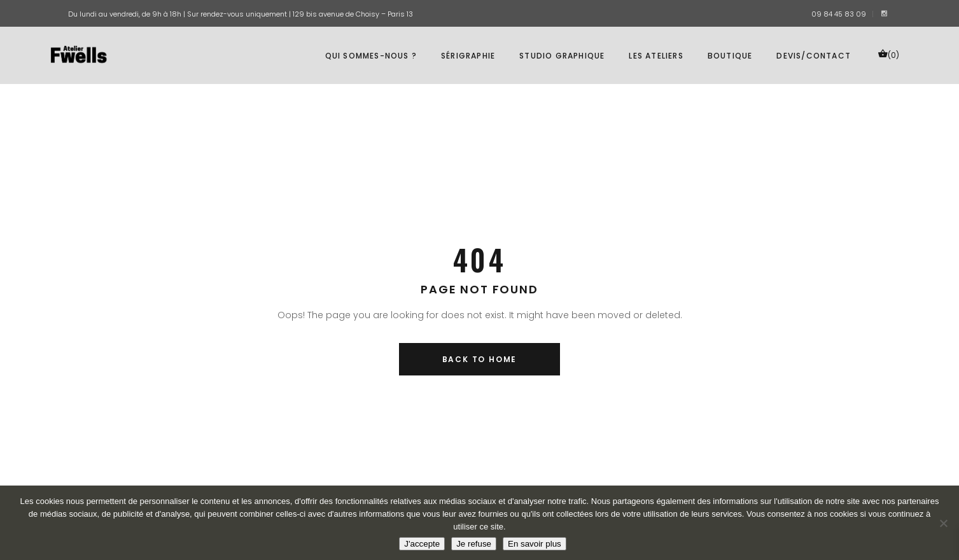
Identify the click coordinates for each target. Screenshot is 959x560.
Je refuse (474, 544)
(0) (888, 54)
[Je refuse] (943, 523)
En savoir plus (535, 544)
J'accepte (422, 544)
